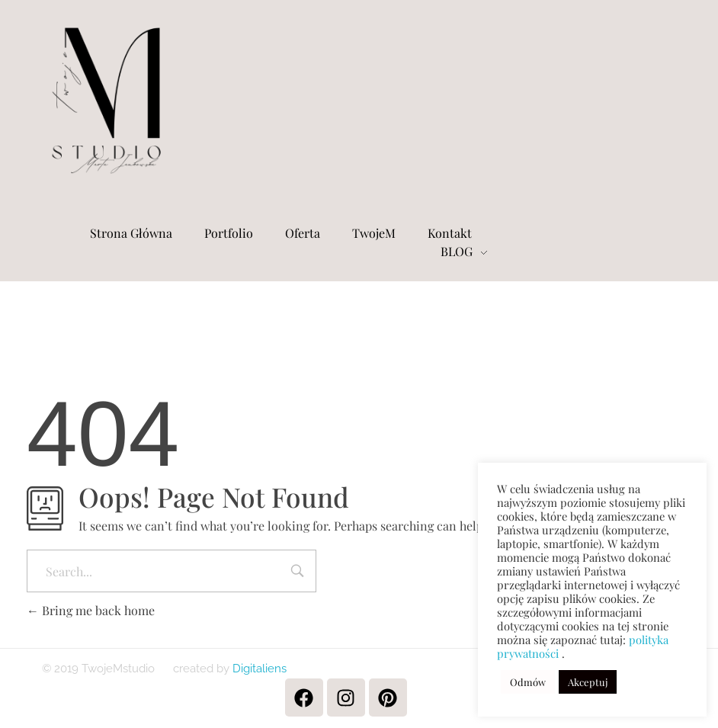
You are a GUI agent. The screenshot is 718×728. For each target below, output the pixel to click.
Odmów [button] (528, 682)
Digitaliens (258, 669)
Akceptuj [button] (588, 682)
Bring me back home (91, 610)
